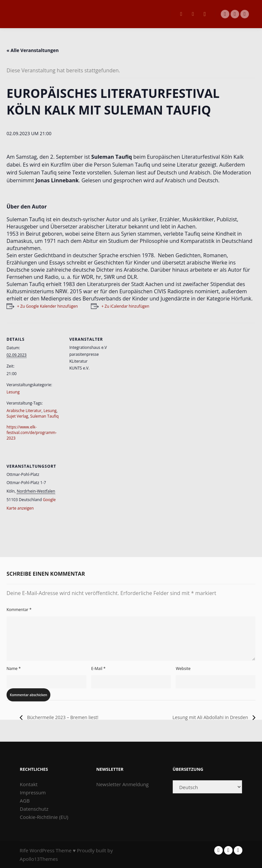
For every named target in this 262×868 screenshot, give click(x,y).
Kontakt (29, 784)
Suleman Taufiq (44, 416)
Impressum (33, 792)
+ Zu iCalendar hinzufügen (125, 306)
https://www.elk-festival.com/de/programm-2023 (32, 433)
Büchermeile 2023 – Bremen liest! (62, 717)
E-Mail (98, 669)
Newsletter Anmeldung (122, 784)
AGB (25, 801)
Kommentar (19, 610)
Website (183, 669)
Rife (24, 850)
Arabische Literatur (24, 411)
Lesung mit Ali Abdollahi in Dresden (211, 717)
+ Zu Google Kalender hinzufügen (47, 306)
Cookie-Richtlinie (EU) (44, 817)
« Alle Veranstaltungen (33, 50)
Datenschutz (34, 809)
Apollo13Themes (39, 859)
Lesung (13, 392)
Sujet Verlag (17, 416)
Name (14, 669)
